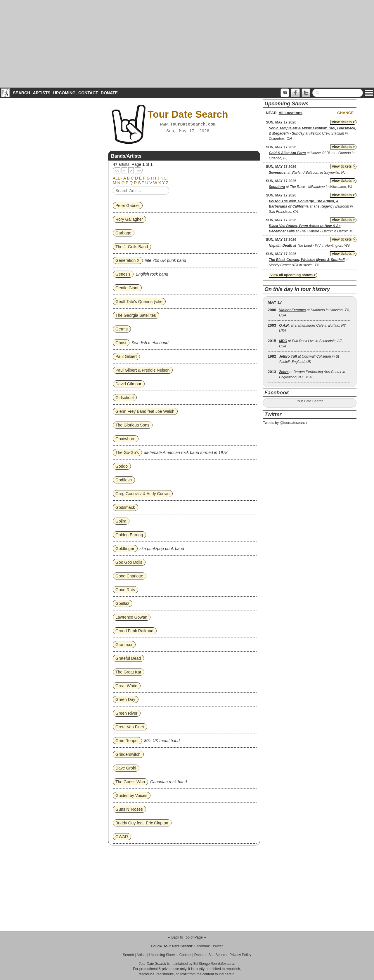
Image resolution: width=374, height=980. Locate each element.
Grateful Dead (128, 658)
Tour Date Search (310, 401)
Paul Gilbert (126, 356)
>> (139, 171)
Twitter (218, 946)
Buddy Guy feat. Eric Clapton (142, 823)
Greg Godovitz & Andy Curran (142, 494)
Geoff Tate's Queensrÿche (139, 302)
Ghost (121, 343)
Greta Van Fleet (130, 727)
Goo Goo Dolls (129, 562)
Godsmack (125, 507)
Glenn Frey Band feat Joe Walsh (145, 411)
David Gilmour (128, 384)
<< (117, 171)
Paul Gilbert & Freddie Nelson (142, 370)
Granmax (124, 645)
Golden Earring (129, 535)
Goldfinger (125, 549)
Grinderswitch (128, 754)
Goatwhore (125, 439)
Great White (126, 686)
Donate (109, 93)
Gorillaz (122, 603)
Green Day (125, 699)
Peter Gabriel (127, 206)
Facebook (202, 946)
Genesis (123, 274)
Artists (41, 93)
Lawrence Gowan (131, 617)
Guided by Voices (131, 796)
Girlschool (124, 398)
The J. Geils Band (132, 247)
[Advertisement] (187, 44)
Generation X (128, 260)
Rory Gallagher (129, 219)
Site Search (217, 955)
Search (21, 93)
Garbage (123, 233)
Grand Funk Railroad (134, 631)
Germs (122, 329)
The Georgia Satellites (136, 315)
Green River (126, 713)
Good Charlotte (129, 576)
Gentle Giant (127, 288)
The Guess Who (130, 782)
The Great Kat (128, 672)
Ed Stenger (202, 964)
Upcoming (64, 93)
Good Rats (125, 590)
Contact (88, 93)
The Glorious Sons (132, 425)
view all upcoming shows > (293, 275)
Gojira (121, 521)
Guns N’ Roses (129, 809)
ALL (116, 178)
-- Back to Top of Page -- (187, 937)
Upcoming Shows (163, 955)
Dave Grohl (126, 768)
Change (345, 113)
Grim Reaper (127, 741)
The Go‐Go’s (127, 452)
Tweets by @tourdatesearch (285, 423)
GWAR (122, 837)
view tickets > (343, 122)
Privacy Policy (240, 955)
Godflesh (124, 480)
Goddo (122, 466)
